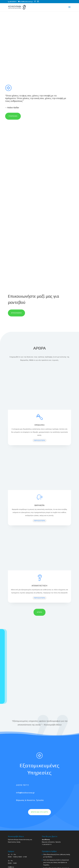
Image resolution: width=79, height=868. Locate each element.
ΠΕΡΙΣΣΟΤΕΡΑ (39, 440)
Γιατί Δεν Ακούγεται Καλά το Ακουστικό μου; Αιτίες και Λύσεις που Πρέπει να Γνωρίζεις (56, 862)
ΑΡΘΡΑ (39, 612)
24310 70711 (22, 785)
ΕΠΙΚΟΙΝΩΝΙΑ (16, 313)
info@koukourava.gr (25, 793)
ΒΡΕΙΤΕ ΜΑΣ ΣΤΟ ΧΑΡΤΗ (39, 812)
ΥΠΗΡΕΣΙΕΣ (13, 116)
